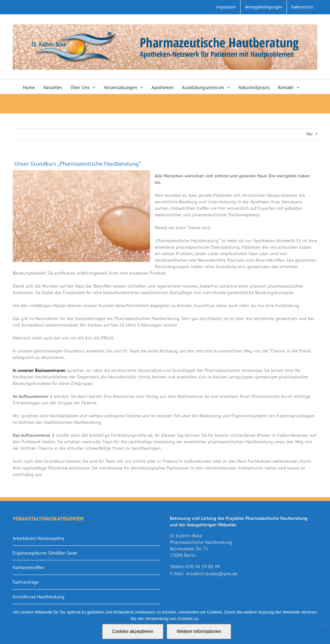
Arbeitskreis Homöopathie (38, 538)
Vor (310, 134)
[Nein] (322, 624)
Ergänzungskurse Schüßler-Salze (45, 553)
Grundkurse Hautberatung (39, 597)
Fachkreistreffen (28, 567)
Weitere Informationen (199, 631)
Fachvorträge (26, 582)
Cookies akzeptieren (133, 631)
